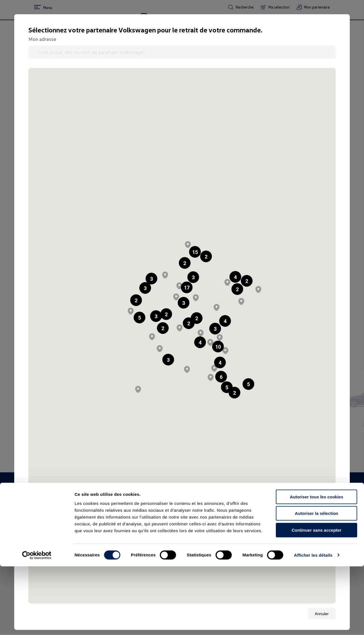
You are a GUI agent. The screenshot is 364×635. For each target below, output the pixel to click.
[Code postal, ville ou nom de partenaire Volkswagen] (182, 52)
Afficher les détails (313, 624)
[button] (185, 263)
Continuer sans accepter (316, 599)
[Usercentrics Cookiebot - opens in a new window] (37, 624)
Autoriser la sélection (317, 582)
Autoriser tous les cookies (317, 565)
